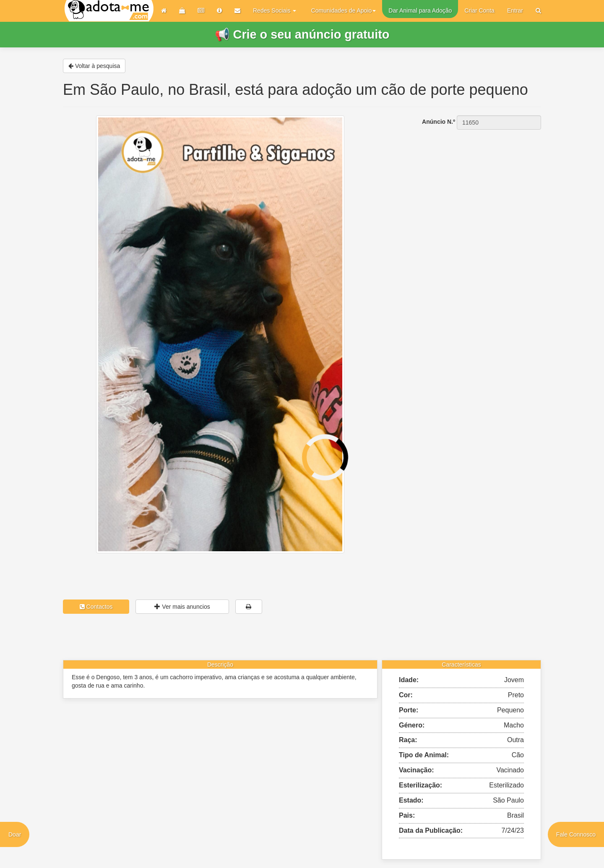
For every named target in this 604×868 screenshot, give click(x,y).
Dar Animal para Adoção (420, 10)
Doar (15, 834)
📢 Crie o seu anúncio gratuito (302, 34)
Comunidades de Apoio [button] (344, 10)
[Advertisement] (466, 183)
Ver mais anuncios (182, 607)
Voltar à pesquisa (94, 66)
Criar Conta (479, 10)
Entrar (515, 10)
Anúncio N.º (439, 122)
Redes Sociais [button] (275, 10)
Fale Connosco (576, 834)
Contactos (96, 607)
